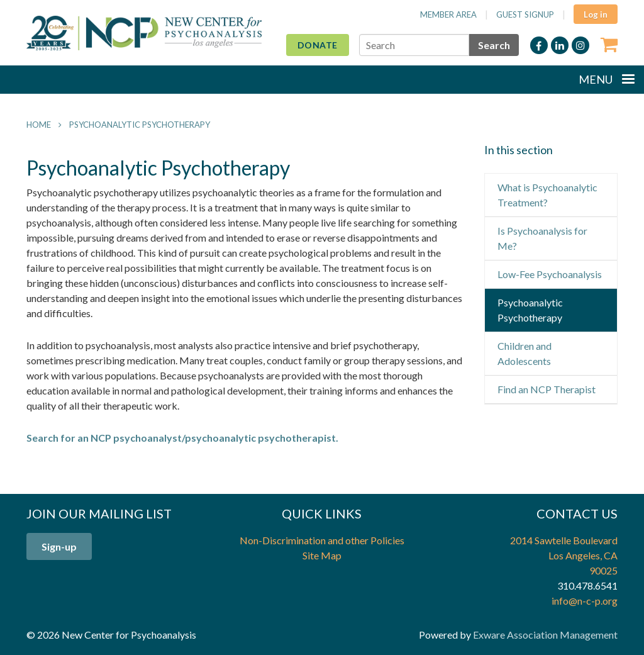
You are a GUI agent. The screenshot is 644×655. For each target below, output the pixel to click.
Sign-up (59, 546)
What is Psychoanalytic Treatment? (547, 195)
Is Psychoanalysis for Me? (542, 238)
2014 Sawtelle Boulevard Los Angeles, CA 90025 (564, 555)
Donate (318, 45)
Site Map (322, 555)
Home (39, 125)
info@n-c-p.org (585, 601)
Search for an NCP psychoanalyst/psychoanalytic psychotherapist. (182, 438)
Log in (596, 14)
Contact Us (577, 513)
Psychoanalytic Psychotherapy (140, 125)
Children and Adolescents (525, 353)
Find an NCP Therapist (547, 389)
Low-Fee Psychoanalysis (550, 274)
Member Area (448, 14)
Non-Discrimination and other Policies (322, 540)
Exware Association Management (545, 635)
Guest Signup (525, 14)
